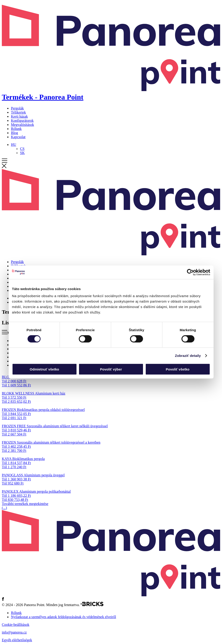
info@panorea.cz (14, 632)
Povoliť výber (111, 369)
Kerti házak (19, 116)
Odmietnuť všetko (45, 369)
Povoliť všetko (178, 369)
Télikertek (18, 112)
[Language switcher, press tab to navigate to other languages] (14, 145)
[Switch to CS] (22, 149)
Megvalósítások (22, 125)
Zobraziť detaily (188, 355)
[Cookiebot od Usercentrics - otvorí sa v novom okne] (190, 272)
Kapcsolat (18, 137)
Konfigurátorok (22, 121)
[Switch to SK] (22, 153)
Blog (14, 133)
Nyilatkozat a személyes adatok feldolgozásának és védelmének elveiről (64, 617)
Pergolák (17, 108)
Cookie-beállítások (16, 625)
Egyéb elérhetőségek (17, 640)
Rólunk (16, 129)
